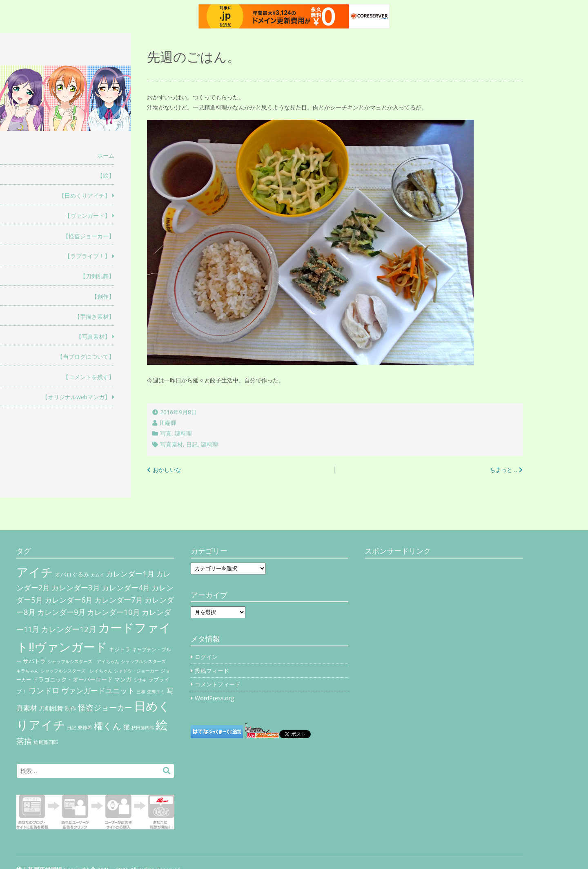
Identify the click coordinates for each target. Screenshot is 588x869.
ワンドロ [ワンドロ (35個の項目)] (44, 690)
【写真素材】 (93, 336)
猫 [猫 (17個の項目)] (127, 727)
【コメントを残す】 (89, 377)
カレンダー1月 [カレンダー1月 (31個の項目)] (130, 573)
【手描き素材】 (94, 316)
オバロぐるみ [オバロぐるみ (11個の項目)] (72, 574)
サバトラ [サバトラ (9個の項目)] (34, 661)
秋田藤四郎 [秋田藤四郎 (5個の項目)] (143, 727)
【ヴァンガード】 (87, 216)
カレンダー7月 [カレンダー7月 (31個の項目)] (119, 600)
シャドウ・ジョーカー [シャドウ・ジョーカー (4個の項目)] (136, 671)
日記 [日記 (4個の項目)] (71, 728)
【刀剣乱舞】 (97, 276)
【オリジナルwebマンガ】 (76, 397)
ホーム (106, 155)
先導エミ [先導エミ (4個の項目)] (156, 692)
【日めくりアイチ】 (85, 195)
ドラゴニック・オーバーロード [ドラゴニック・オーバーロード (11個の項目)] (73, 679)
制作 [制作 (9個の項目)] (71, 708)
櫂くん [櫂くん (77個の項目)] (108, 726)
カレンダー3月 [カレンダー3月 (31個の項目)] (76, 587)
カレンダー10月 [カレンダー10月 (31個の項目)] (114, 612)
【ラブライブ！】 (87, 256)
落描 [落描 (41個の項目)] (24, 741)
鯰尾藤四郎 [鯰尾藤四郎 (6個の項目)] (46, 742)
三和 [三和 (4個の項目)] (141, 692)
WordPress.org (214, 698)
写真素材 (171, 444)
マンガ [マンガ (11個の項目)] (123, 679)
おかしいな (167, 470)
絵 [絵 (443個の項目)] (161, 725)
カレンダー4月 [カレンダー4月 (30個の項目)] (126, 588)
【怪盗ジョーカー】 (89, 236)
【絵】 (106, 175)
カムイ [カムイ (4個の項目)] (97, 575)
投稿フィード (212, 671)
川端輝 (168, 423)
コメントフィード (218, 684)
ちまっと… (503, 470)
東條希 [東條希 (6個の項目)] (85, 727)
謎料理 (183, 433)
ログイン (206, 657)
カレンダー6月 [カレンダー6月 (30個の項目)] (69, 600)
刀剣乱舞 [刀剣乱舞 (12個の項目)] (51, 708)
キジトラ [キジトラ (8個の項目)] (120, 649)
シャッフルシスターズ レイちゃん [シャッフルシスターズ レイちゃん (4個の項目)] (76, 671)
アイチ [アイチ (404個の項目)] (35, 572)
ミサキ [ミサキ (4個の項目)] (140, 680)
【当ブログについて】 (86, 356)
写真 (166, 433)
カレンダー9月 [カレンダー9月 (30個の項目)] (61, 612)
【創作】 (103, 296)
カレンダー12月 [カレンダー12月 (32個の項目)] (69, 629)
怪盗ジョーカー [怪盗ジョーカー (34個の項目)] (105, 707)
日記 (192, 444)
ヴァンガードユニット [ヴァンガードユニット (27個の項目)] (98, 690)
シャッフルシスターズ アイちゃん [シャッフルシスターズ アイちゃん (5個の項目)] (83, 661)
